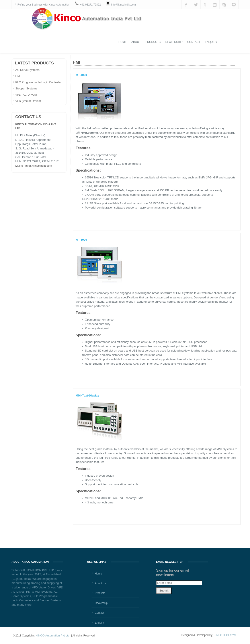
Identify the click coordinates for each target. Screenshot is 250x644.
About (156, 21)
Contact (214, 21)
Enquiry (231, 21)
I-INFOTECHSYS (225, 635)
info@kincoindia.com (124, 5)
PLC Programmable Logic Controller (38, 82)
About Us (100, 583)
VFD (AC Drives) (26, 95)
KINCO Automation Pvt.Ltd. (53, 635)
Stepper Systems (26, 88)
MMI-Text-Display (87, 395)
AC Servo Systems (27, 70)
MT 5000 (81, 240)
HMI (18, 76)
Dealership (194, 21)
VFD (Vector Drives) (28, 101)
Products (173, 21)
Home (143, 21)
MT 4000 (81, 75)
